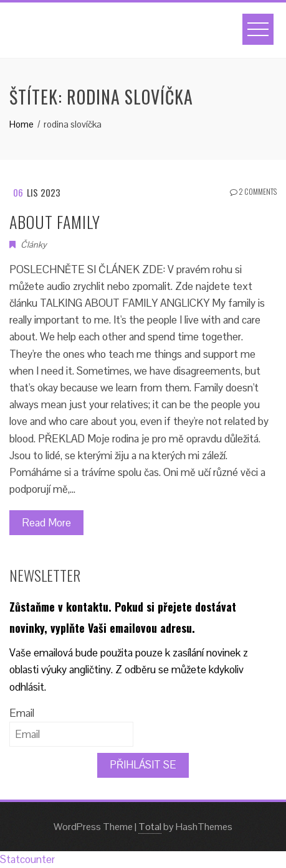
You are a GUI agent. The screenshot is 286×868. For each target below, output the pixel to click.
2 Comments (253, 192)
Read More (46, 523)
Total (150, 827)
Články (34, 245)
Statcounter (27, 859)
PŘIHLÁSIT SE (143, 765)
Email (22, 713)
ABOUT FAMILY (55, 222)
